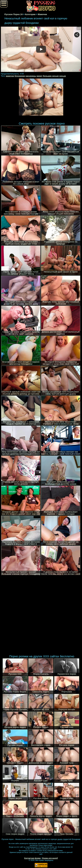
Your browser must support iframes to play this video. (41, 50)
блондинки (20, 76)
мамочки (10, 76)
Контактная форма (32, 858)
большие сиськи (51, 76)
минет (40, 76)
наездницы (31, 76)
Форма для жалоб (50, 858)
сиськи (63, 76)
